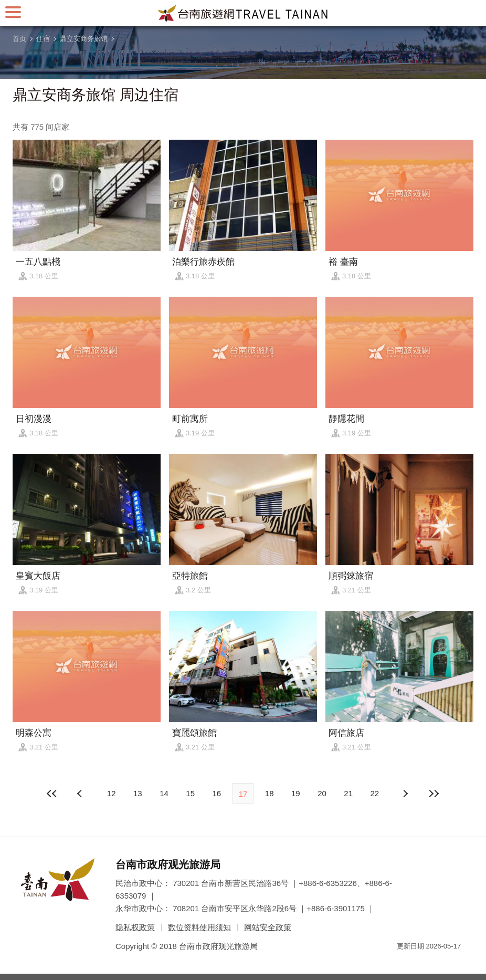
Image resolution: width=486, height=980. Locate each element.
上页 (405, 794)
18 (270, 793)
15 (190, 793)
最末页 (434, 794)
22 (375, 793)
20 (322, 793)
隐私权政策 (135, 927)
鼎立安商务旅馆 (84, 39)
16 (216, 793)
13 (138, 793)
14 (164, 793)
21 (348, 793)
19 (296, 793)
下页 (81, 794)
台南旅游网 (243, 13)
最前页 (52, 794)
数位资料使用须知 (199, 927)
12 (112, 793)
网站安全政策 (268, 927)
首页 (19, 39)
